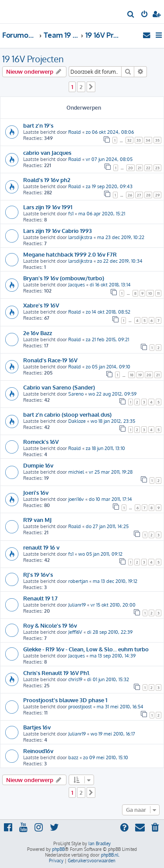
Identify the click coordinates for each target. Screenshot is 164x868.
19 (140, 375)
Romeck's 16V (41, 441)
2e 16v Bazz (38, 333)
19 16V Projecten (33, 59)
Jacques (77, 285)
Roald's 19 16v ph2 (47, 180)
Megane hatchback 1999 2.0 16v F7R (70, 254)
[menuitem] (131, 15)
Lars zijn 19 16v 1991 (48, 207)
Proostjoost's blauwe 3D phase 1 (65, 700)
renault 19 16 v (41, 547)
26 (130, 195)
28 (148, 195)
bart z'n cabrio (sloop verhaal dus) (67, 414)
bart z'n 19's (38, 125)
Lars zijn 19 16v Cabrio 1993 (58, 230)
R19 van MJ (37, 520)
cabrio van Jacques (47, 152)
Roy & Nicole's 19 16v (50, 625)
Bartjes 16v (37, 727)
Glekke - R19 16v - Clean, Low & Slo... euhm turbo (86, 649)
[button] (91, 87)
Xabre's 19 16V (41, 305)
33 (139, 140)
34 (148, 140)
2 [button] (81, 87)
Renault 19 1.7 (40, 598)
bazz (73, 757)
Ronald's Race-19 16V (50, 360)
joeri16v (76, 499)
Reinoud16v (38, 751)
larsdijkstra (80, 237)
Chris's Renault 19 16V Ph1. (57, 673)
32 (129, 140)
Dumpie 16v (38, 465)
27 (139, 195)
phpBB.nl (110, 855)
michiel (76, 472)
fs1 (71, 214)
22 (148, 168)
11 (158, 293)
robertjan (78, 581)
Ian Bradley (99, 843)
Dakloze (77, 421)
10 (150, 293)
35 (157, 140)
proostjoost (80, 707)
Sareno (76, 394)
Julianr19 (77, 605)
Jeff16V (75, 632)
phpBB (58, 849)
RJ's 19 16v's (38, 574)
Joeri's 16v (36, 492)
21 (140, 168)
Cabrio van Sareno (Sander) (59, 387)
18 (132, 375)
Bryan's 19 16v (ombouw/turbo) (64, 278)
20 (131, 168)
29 (157, 195)
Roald (75, 132)
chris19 (75, 679)
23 (157, 168)
